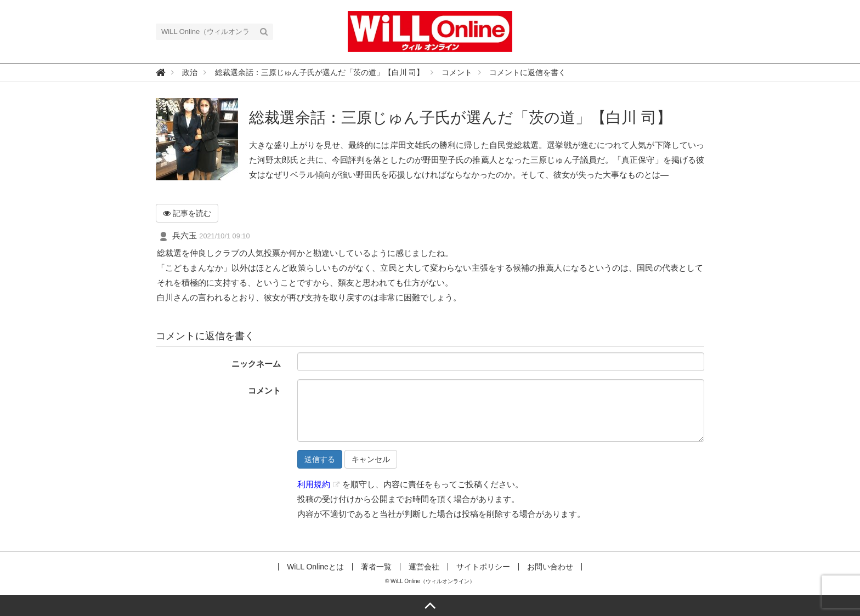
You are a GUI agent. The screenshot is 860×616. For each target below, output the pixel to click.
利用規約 (314, 484)
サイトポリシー (483, 567)
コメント (264, 390)
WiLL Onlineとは (315, 567)
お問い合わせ (550, 567)
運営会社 (424, 567)
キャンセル (371, 459)
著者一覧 (376, 567)
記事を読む (187, 213)
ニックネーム (256, 364)
